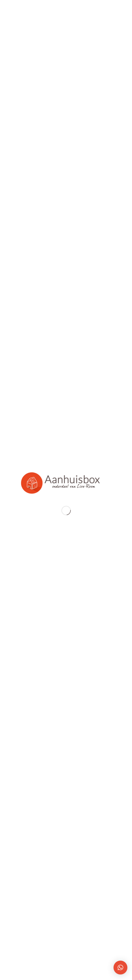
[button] (120, 968)
